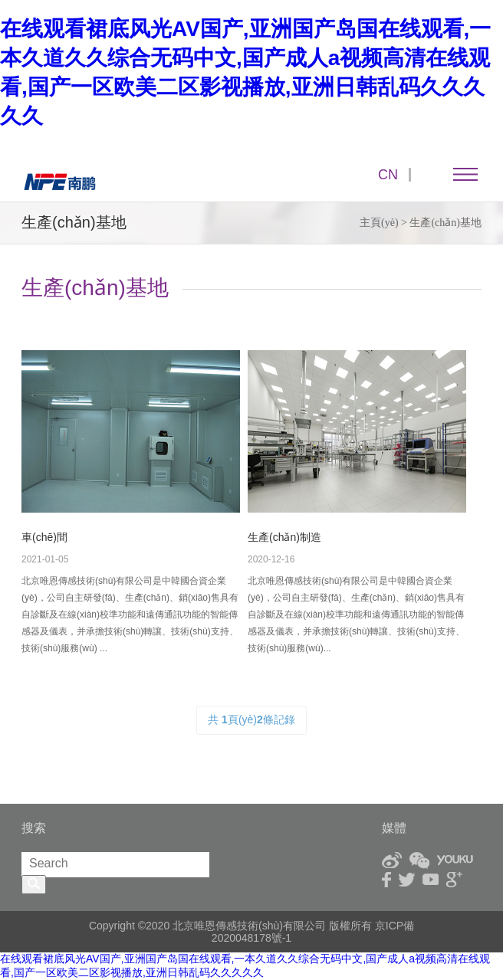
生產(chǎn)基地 (445, 223)
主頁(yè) (379, 223)
